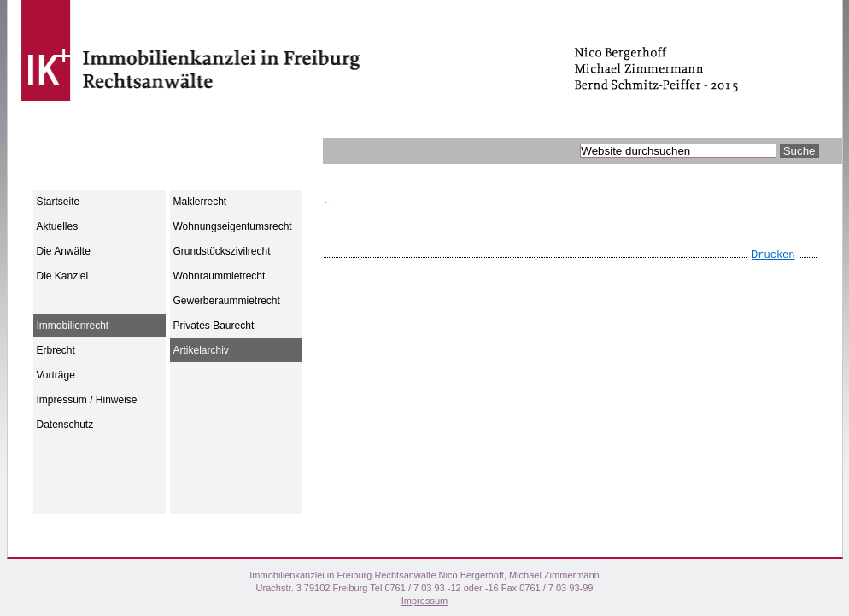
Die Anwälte (64, 251)
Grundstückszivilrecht (222, 251)
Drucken (773, 255)
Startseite (59, 202)
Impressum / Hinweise (87, 400)
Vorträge (56, 375)
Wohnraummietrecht (220, 276)
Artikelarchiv (201, 350)
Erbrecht (56, 350)
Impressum (424, 601)
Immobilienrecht (73, 326)
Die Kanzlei (63, 276)
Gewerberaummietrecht (227, 301)
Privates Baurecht (214, 326)
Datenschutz (65, 425)
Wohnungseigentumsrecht (233, 226)
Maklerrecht (200, 202)
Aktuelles (58, 226)
